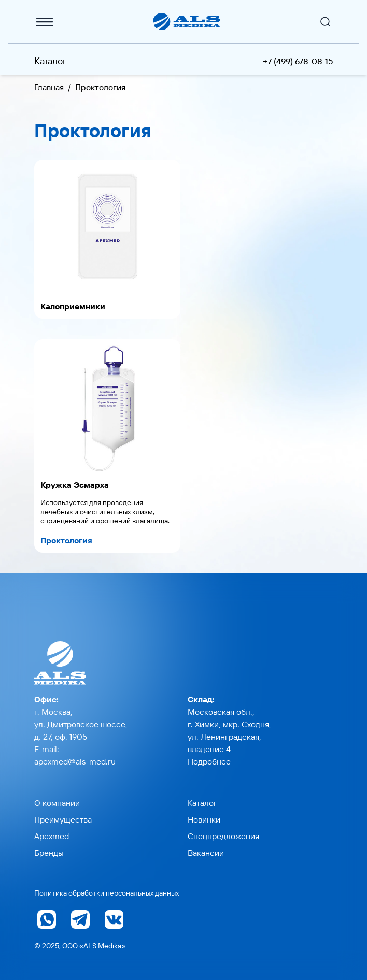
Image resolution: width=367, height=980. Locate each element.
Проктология (66, 540)
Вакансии (206, 853)
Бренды (49, 853)
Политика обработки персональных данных (107, 893)
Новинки (204, 819)
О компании (57, 803)
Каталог (51, 61)
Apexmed (52, 836)
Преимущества (63, 819)
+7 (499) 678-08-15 (298, 61)
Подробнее (209, 761)
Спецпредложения (223, 836)
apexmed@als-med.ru (75, 761)
